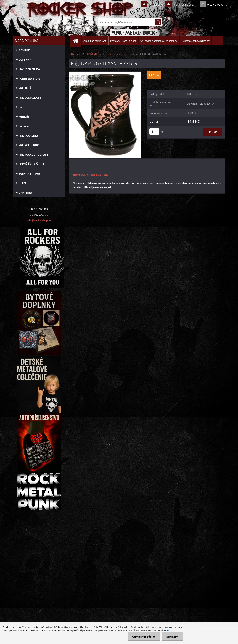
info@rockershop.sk (39, 220)
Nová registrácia (183, 4)
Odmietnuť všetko (144, 637)
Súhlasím (172, 637)
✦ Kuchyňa (106, 54)
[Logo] (39, 22)
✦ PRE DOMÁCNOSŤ (89, 54)
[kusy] (154, 131)
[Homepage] (77, 41)
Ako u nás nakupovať (95, 41)
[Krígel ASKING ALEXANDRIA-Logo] (105, 73)
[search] (158, 22)
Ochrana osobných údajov (196, 41)
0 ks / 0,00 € (215, 4)
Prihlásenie (156, 4)
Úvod (74, 54)
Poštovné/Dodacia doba (123, 41)
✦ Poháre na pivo (122, 54)
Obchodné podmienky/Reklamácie (159, 41)
